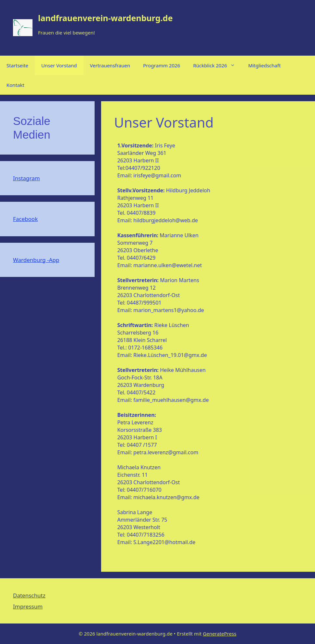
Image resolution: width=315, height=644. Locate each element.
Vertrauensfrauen (110, 65)
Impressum (28, 606)
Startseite (17, 65)
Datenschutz (29, 595)
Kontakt (15, 85)
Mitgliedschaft (264, 65)
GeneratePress (220, 634)
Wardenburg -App (36, 260)
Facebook (25, 219)
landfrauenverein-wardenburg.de (105, 18)
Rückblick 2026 (217, 65)
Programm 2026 (162, 65)
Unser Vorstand (59, 65)
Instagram (26, 178)
